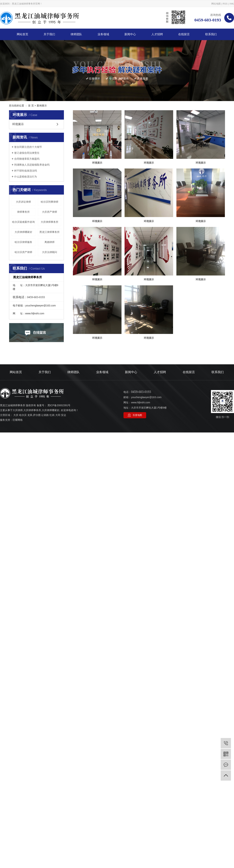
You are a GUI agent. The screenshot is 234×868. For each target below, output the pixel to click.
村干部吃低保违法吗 (26, 171)
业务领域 (103, 34)
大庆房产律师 (49, 212)
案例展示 (42, 106)
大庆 (16, 539)
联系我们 (211, 34)
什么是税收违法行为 (26, 177)
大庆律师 (18, 534)
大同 (58, 539)
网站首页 (22, 34)
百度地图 (137, 539)
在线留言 (184, 34)
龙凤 (30, 539)
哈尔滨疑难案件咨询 (23, 222)
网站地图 (216, 4)
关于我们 (49, 34)
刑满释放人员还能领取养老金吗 (32, 165)
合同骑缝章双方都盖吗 (27, 159)
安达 (64, 539)
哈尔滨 (23, 539)
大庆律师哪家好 (23, 232)
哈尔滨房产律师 (23, 252)
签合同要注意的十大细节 (28, 147)
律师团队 (76, 34)
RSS (225, 4)
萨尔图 (37, 539)
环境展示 (18, 124)
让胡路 (45, 539)
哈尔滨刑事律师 (49, 202)
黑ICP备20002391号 (59, 529)
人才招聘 (157, 34)
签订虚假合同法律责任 (27, 153)
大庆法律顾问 (49, 252)
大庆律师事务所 (49, 222)
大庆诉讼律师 (23, 202)
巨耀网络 (18, 544)
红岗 (52, 539)
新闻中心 (130, 34)
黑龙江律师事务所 (49, 232)
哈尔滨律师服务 (23, 242)
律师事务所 (23, 212)
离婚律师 (49, 242)
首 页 (31, 106)
